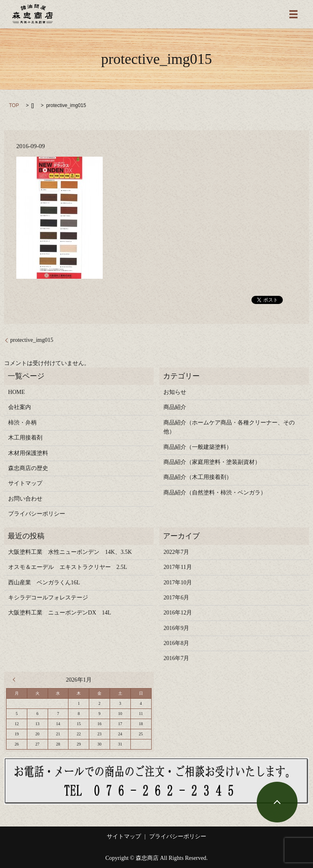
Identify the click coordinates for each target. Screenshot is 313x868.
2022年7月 (176, 552)
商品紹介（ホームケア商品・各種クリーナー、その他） (229, 427)
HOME (17, 392)
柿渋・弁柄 (22, 423)
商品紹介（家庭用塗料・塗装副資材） (212, 462)
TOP (14, 105)
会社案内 (20, 407)
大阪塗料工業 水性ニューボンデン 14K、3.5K (70, 552)
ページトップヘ (277, 802)
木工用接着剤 (25, 438)
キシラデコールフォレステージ (51, 598)
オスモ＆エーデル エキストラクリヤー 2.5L (68, 567)
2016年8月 (176, 643)
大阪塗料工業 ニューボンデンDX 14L (60, 613)
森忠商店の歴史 (28, 468)
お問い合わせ (25, 499)
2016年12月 (178, 613)
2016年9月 (176, 628)
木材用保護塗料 (28, 453)
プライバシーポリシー (37, 514)
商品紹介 (175, 407)
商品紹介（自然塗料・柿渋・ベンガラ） (215, 493)
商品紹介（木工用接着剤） (198, 477)
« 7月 (16, 680)
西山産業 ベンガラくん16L (44, 583)
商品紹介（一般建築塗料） (198, 447)
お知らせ (175, 392)
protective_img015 (32, 340)
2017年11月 (177, 567)
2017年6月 (176, 598)
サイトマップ (25, 483)
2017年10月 (178, 583)
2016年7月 (176, 658)
